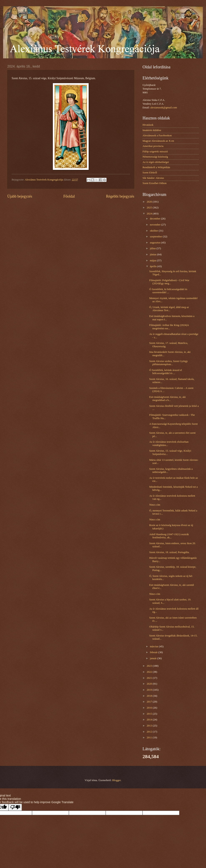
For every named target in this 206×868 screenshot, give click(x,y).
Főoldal (69, 196)
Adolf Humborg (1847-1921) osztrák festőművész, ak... (169, 536)
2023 (150, 666)
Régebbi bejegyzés (120, 196)
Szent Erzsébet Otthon (154, 183)
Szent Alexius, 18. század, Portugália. (169, 552)
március (154, 646)
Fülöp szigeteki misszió (155, 152)
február (154, 652)
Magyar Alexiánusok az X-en (158, 141)
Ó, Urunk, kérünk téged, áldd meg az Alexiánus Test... (169, 309)
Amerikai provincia (153, 146)
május (153, 261)
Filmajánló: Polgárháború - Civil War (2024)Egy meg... (169, 282)
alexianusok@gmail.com (164, 108)
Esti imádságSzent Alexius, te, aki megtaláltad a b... (167, 399)
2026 (150, 202)
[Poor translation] (15, 807)
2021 (150, 678)
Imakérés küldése (152, 130)
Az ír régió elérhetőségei (156, 162)
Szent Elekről (150, 173)
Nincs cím (155, 505)
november (156, 225)
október (154, 231)
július (153, 248)
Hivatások (148, 125)
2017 (150, 702)
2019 (150, 690)
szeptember (156, 237)
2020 (150, 684)
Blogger (116, 780)
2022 (150, 672)
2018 (150, 696)
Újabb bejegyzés (20, 196)
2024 (150, 214)
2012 (150, 732)
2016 (150, 708)
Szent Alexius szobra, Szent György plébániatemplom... (168, 363)
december (155, 219)
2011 (150, 738)
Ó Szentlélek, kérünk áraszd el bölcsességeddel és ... (166, 372)
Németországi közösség (155, 157)
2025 (150, 208)
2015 (150, 714)
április (153, 266)
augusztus (155, 243)
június (153, 254)
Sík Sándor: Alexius (153, 178)
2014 (150, 720)
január (153, 658)
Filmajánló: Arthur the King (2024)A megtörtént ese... (169, 327)
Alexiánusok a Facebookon (157, 135)
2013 (150, 726)
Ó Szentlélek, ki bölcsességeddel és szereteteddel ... (168, 291)
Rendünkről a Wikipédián (156, 167)
